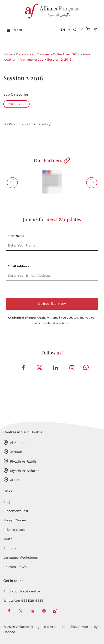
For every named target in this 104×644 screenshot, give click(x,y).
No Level (16, 104)
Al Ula (11, 480)
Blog (7, 502)
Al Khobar (15, 443)
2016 (76, 54)
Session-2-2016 (59, 59)
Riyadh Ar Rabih (20, 461)
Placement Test (16, 511)
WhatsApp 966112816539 (23, 600)
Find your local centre (22, 591)
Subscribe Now (52, 304)
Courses (43, 54)
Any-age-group (32, 59)
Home (8, 54)
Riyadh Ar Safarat (21, 471)
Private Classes (16, 530)
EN (63, 30)
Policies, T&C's (15, 567)
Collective (61, 54)
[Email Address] (52, 276)
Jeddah (13, 452)
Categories (25, 54)
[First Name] (52, 246)
